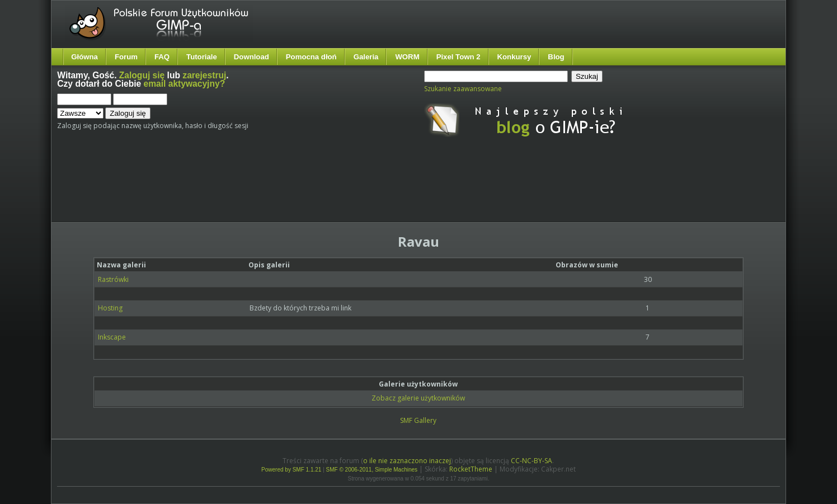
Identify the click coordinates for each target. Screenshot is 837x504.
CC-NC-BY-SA (532, 461)
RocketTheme (471, 469)
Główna (84, 57)
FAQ (162, 57)
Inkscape (112, 337)
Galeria (366, 57)
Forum (126, 57)
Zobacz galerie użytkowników (418, 398)
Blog (556, 57)
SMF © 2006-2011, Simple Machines (372, 470)
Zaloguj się (142, 75)
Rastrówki (113, 279)
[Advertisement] (267, 189)
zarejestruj (204, 75)
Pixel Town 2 (459, 57)
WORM (407, 57)
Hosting (110, 308)
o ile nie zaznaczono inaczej (407, 461)
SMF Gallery (418, 420)
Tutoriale (202, 57)
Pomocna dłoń (311, 57)
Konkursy (514, 57)
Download (251, 57)
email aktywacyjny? (185, 84)
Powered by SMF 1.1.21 (291, 470)
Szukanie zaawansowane (463, 89)
